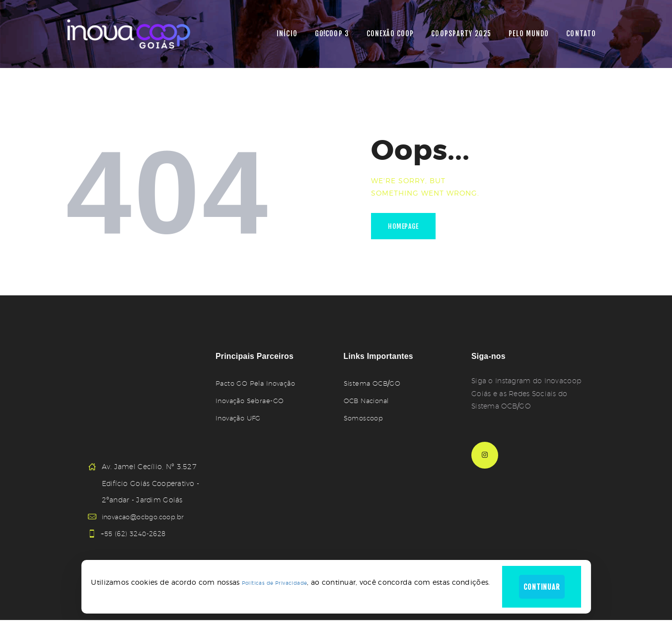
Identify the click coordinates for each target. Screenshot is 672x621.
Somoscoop (365, 418)
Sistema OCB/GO (373, 383)
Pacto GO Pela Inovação (258, 383)
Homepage (407, 227)
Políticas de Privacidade (270, 581)
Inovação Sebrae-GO (251, 401)
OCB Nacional (368, 401)
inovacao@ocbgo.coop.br (147, 517)
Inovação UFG (240, 418)
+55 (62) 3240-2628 (137, 534)
